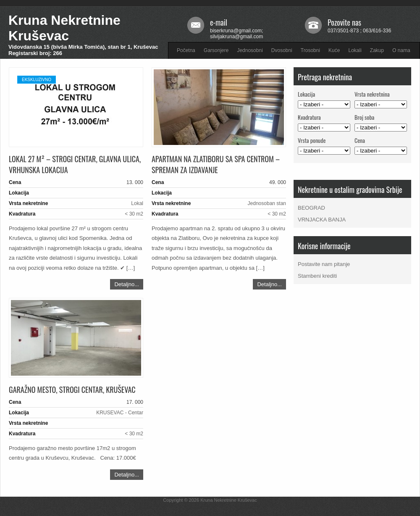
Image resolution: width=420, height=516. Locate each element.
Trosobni (310, 50)
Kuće (334, 50)
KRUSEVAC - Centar (120, 413)
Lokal (137, 203)
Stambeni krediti (317, 276)
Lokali (355, 50)
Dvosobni (282, 50)
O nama (401, 50)
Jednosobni (250, 50)
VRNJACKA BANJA (322, 220)
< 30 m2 (134, 214)
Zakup (377, 50)
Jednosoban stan (267, 203)
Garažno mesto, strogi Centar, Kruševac (72, 390)
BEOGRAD (311, 208)
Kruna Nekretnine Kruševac (64, 28)
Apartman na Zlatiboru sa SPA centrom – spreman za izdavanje (216, 164)
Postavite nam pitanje (324, 264)
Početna (186, 50)
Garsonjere (216, 50)
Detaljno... (127, 284)
